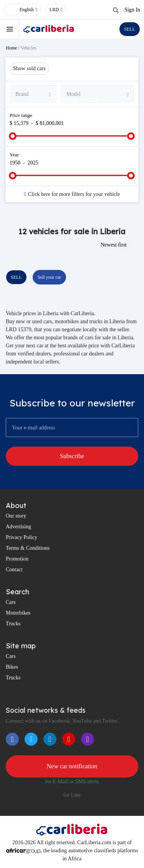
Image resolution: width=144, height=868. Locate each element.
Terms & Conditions (28, 548)
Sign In (132, 10)
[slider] (13, 136)
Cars (11, 602)
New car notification (72, 766)
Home (11, 48)
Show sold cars (29, 68)
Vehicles (29, 48)
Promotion (17, 559)
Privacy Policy (22, 537)
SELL (130, 29)
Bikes (12, 667)
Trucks (13, 624)
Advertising (18, 527)
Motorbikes (18, 613)
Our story (16, 516)
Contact (14, 570)
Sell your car (49, 277)
